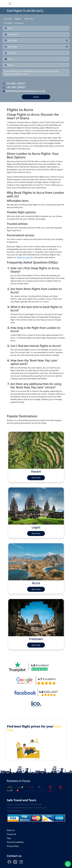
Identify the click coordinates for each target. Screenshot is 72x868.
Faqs (9, 838)
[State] (19, 23)
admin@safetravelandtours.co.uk (24, 91)
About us (11, 830)
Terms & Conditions (15, 842)
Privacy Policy (13, 846)
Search (36, 97)
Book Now (36, 478)
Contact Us (12, 834)
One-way (8, 19)
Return (18, 19)
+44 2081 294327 (14, 83)
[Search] (36, 41)
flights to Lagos (24, 257)
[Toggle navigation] (10, 4)
